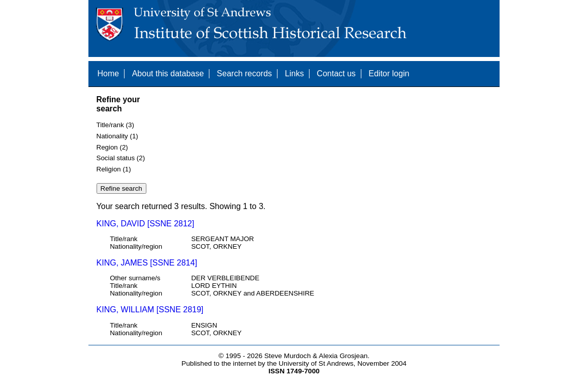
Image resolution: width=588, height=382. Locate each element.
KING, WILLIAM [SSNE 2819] (150, 310)
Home (109, 74)
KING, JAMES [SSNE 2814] (147, 263)
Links (295, 74)
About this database (168, 74)
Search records (245, 74)
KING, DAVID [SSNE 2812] (146, 224)
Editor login (389, 74)
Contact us (336, 74)
